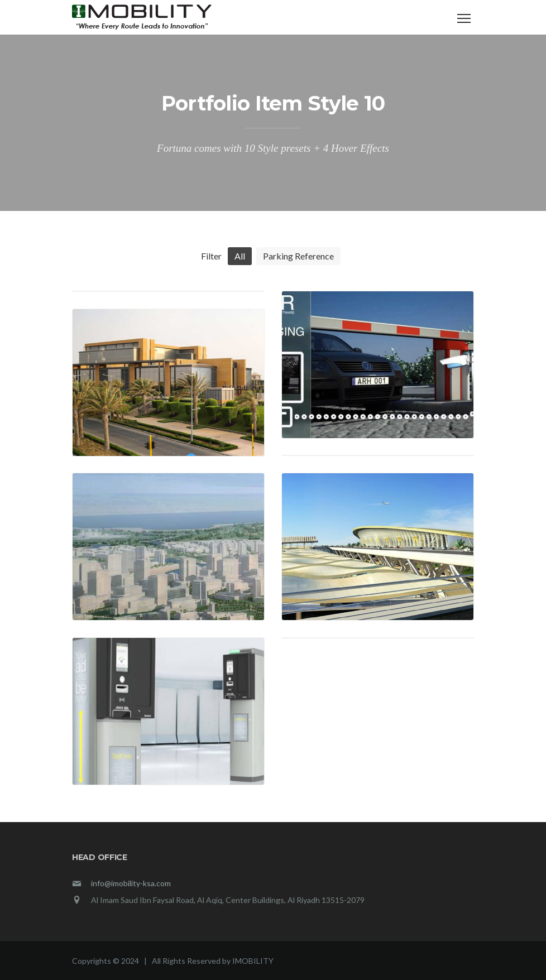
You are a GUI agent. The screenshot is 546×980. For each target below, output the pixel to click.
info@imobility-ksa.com (131, 883)
